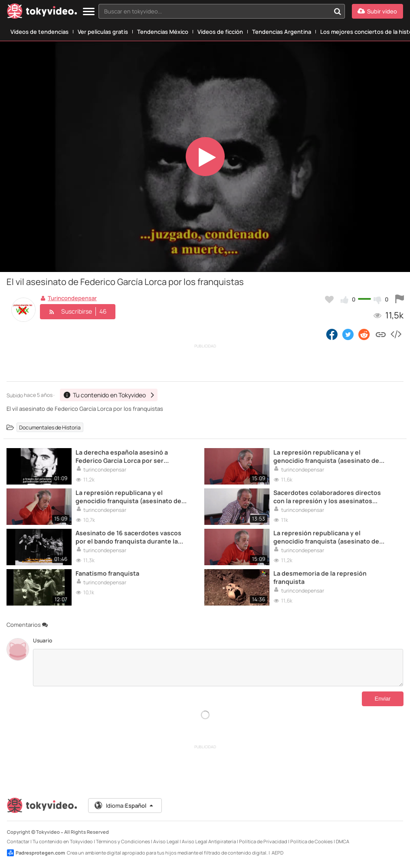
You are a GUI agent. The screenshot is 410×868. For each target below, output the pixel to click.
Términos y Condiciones (123, 841)
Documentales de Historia (50, 427)
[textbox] (214, 11)
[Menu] (89, 12)
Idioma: (124, 806)
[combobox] (222, 11)
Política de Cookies (312, 841)
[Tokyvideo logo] (42, 13)
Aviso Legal (166, 841)
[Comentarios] (218, 668)
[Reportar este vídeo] (400, 299)
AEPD (277, 853)
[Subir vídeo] (377, 11)
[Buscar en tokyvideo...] (338, 11)
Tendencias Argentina (282, 32)
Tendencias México (163, 32)
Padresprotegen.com (36, 853)
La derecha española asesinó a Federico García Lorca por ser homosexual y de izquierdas (122, 456)
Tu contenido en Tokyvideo (63, 841)
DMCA (343, 841)
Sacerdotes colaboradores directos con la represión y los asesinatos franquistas (327, 497)
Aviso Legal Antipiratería (209, 841)
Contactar (18, 841)
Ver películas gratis (103, 32)
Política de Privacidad (263, 841)
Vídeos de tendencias (39, 32)
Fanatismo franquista (107, 573)
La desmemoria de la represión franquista (320, 577)
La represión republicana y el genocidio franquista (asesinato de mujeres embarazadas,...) (326, 456)
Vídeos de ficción (220, 32)
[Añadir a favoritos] (329, 299)
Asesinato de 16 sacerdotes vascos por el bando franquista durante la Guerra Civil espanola (128, 537)
